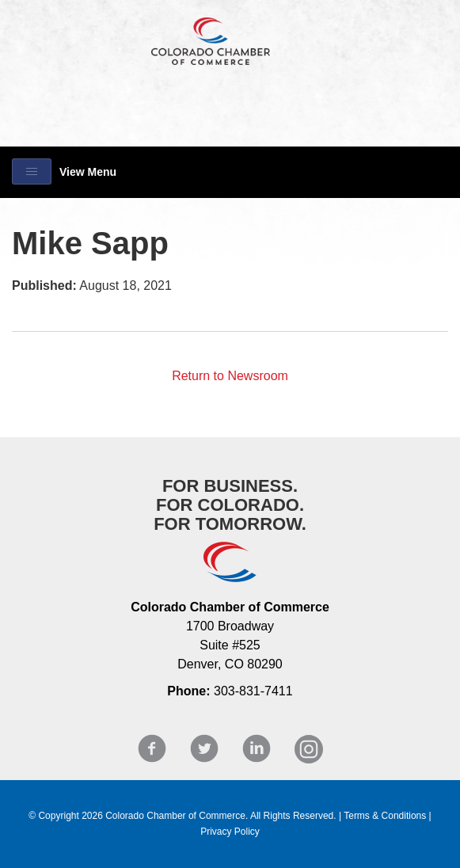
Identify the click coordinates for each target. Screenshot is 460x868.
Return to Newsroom (230, 376)
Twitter (204, 749)
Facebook (152, 749)
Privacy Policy (230, 832)
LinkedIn (257, 749)
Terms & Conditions (385, 816)
